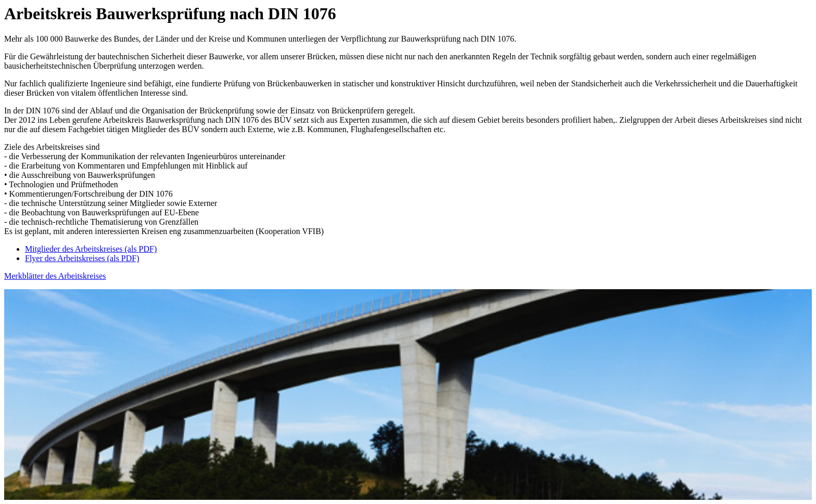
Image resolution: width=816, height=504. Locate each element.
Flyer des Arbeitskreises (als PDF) (82, 258)
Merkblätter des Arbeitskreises (55, 276)
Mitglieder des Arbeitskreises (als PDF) (91, 249)
